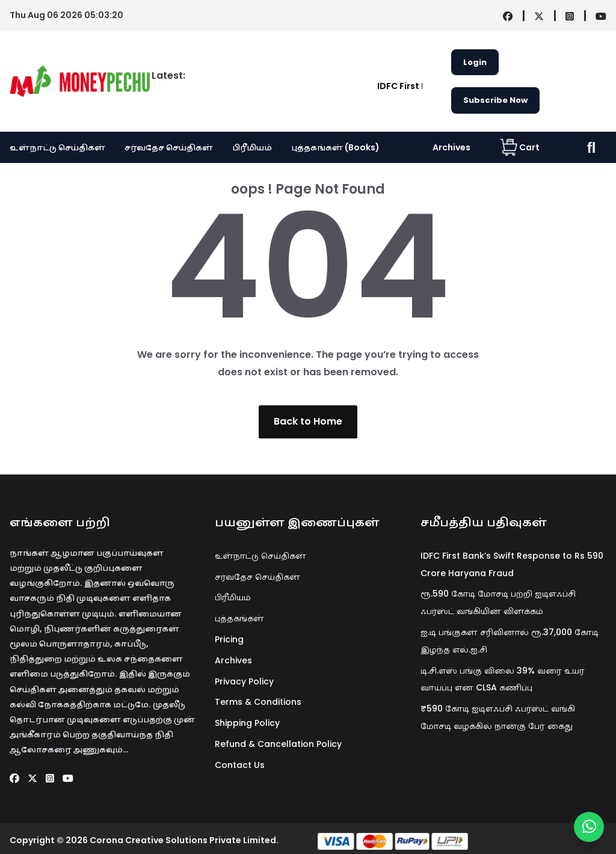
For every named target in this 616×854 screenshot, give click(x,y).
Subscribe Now (495, 100)
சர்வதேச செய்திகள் (169, 147)
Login (475, 62)
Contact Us (240, 765)
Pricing (229, 639)
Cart (520, 147)
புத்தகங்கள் (239, 618)
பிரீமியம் (252, 147)
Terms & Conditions (258, 702)
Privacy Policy (244, 681)
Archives (451, 147)
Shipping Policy (247, 723)
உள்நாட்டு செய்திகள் (57, 147)
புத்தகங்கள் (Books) (335, 147)
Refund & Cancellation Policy (278, 744)
